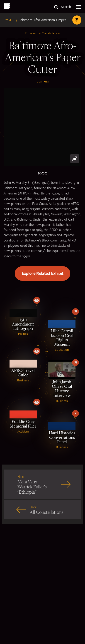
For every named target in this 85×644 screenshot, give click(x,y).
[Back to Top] (77, 20)
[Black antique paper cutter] (42, 127)
